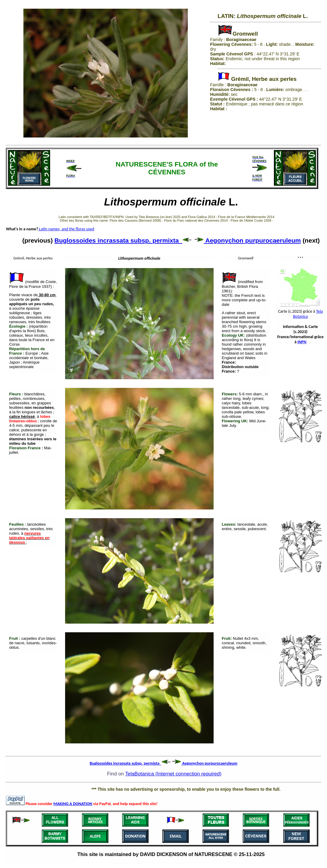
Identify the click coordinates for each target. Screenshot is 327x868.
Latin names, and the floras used (66, 229)
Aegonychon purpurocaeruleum (248, 240)
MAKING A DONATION (73, 804)
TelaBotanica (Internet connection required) (173, 774)
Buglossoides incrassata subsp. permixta (123, 240)
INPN (302, 342)
